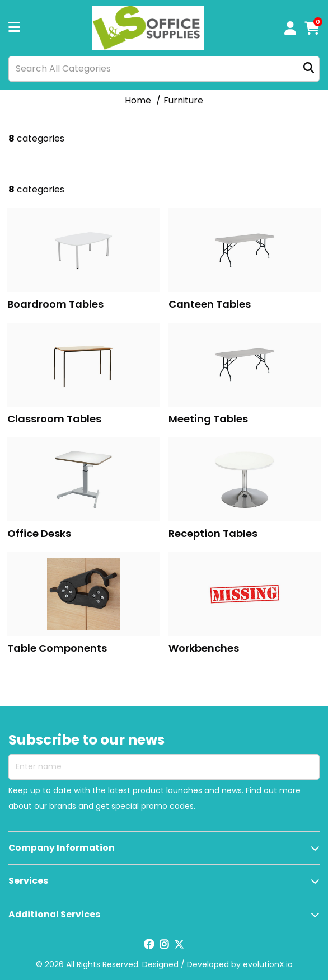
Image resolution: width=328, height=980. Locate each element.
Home (138, 100)
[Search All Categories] (164, 69)
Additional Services (54, 914)
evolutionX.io (268, 964)
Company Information (62, 848)
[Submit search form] (309, 69)
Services (28, 881)
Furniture (183, 100)
